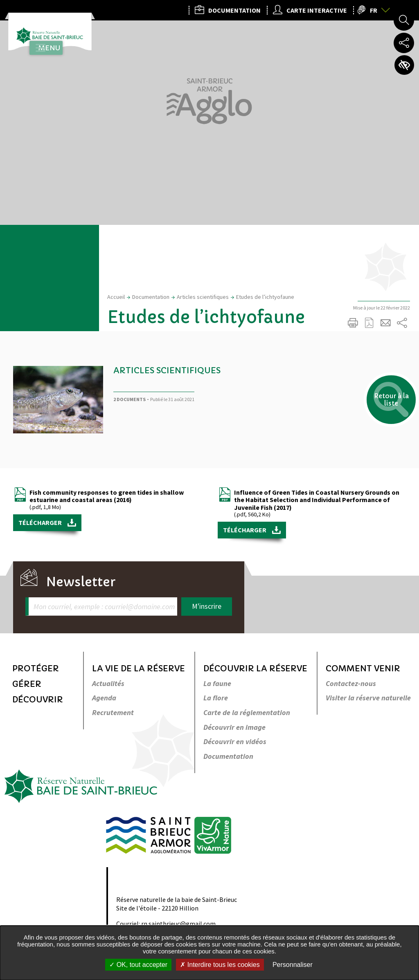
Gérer (27, 684)
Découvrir (38, 700)
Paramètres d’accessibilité (404, 65)
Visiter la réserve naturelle (368, 698)
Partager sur (402, 323)
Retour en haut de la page (401, 608)
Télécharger (41, 523)
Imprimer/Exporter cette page (353, 323)
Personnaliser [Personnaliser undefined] (293, 965)
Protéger (36, 669)
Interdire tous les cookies (220, 965)
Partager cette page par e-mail (385, 323)
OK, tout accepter (138, 965)
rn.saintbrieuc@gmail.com (178, 924)
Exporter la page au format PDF (369, 323)
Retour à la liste (382, 409)
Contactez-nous (351, 684)
